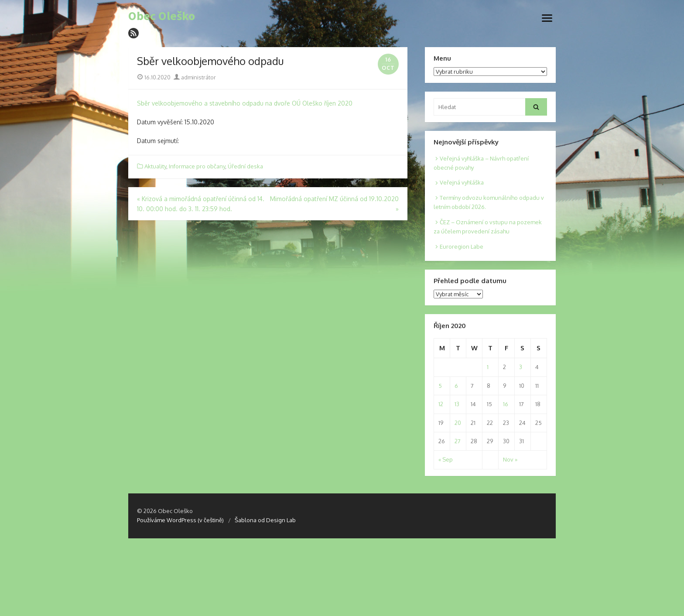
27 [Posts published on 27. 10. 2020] (458, 441)
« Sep (446, 459)
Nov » (510, 459)
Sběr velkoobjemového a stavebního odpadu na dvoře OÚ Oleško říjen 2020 (245, 103)
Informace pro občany (197, 166)
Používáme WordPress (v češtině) (180, 520)
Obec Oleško (162, 16)
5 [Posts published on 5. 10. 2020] (440, 386)
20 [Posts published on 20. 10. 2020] (458, 423)
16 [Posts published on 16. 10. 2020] (506, 404)
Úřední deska (245, 166)
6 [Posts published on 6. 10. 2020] (456, 386)
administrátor (195, 77)
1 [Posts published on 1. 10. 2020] (488, 367)
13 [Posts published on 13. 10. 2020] (457, 404)
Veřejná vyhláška (462, 182)
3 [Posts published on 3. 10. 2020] (521, 367)
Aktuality (155, 166)
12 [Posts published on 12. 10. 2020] (441, 404)
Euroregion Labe (462, 246)
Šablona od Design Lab (265, 520)
